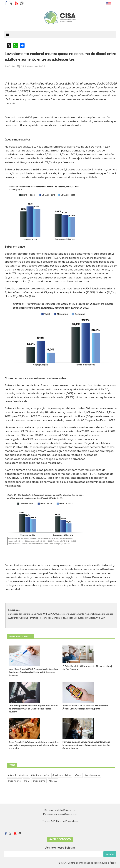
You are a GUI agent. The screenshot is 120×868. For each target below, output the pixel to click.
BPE (27, 781)
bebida (24, 775)
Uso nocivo (15, 781)
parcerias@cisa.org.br (65, 814)
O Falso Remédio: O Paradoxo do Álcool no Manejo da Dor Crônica (88, 668)
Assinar (110, 854)
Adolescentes (93, 775)
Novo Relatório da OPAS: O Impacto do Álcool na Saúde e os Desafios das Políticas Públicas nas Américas (33, 672)
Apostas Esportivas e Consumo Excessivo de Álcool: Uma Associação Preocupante (85, 707)
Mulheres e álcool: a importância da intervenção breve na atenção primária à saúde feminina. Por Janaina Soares (86, 745)
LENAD (54, 781)
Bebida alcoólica (41, 775)
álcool (13, 775)
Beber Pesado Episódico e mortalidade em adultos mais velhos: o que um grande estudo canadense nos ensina (34, 745)
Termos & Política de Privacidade (60, 821)
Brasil (79, 775)
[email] (60, 854)
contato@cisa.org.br (65, 810)
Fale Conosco (60, 839)
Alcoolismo (40, 781)
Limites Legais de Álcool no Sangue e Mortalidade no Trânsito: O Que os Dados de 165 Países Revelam (33, 709)
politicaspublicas (63, 775)
